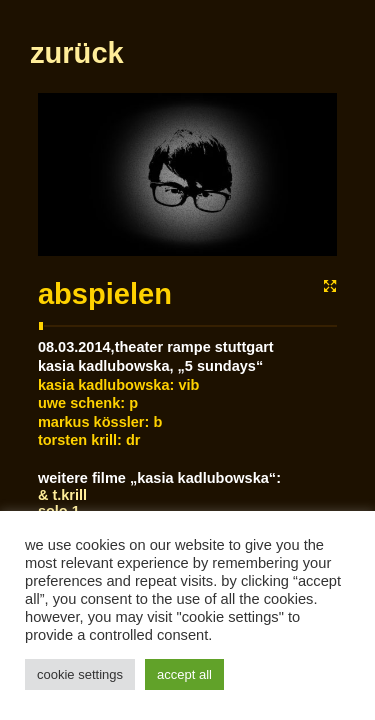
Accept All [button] (184, 674)
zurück (76, 141)
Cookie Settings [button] (80, 674)
